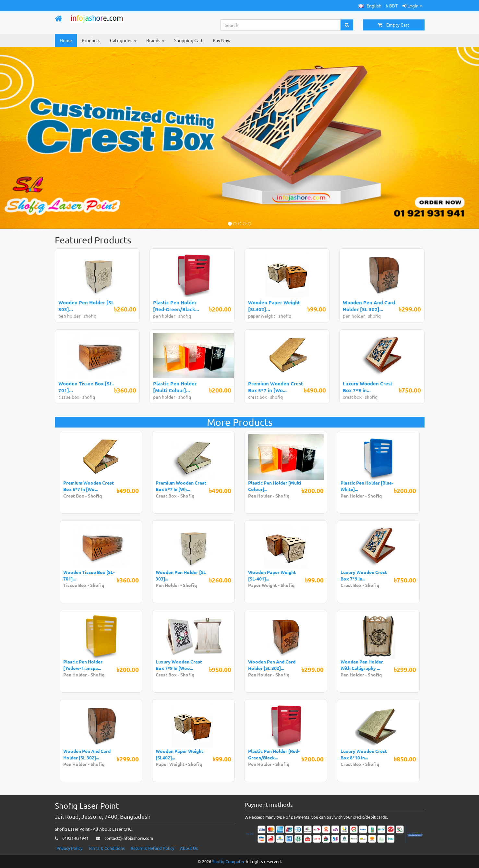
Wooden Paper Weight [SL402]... (274, 306)
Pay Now (222, 40)
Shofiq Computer (228, 861)
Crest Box (74, 496)
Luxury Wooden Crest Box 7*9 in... (368, 387)
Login (412, 6)
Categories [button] (123, 40)
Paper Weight (263, 585)
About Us (189, 848)
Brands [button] (155, 40)
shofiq (90, 316)
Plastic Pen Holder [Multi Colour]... (175, 387)
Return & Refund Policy (152, 848)
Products (91, 40)
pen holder (70, 316)
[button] (370, 6)
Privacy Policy (69, 848)
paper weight (262, 316)
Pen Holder (260, 496)
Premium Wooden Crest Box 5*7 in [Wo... (276, 387)
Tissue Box (75, 585)
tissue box (69, 397)
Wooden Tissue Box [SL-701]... (86, 387)
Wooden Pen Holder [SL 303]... (86, 306)
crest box (257, 397)
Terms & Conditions (107, 848)
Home (66, 40)
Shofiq (95, 496)
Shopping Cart (189, 40)
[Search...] (281, 25)
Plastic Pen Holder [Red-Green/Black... (176, 306)
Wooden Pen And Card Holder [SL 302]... (369, 306)
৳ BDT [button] (392, 6)
